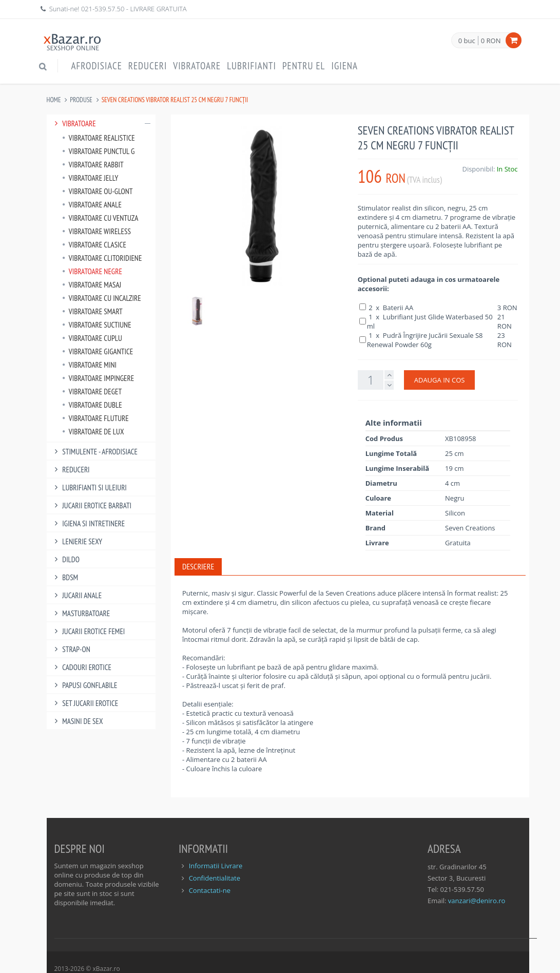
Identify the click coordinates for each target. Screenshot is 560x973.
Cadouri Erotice (82, 667)
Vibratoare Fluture (95, 418)
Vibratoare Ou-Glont (98, 191)
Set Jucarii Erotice (85, 703)
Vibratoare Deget (92, 392)
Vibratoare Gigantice (98, 351)
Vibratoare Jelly (90, 178)
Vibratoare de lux (93, 432)
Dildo (66, 559)
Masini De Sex (78, 721)
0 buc (467, 41)
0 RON (491, 41)
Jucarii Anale (77, 595)
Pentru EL (304, 66)
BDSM (65, 577)
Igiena (344, 66)
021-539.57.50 (103, 9)
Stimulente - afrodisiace (95, 452)
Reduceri (148, 66)
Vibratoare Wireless (96, 231)
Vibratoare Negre (92, 271)
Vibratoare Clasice (94, 245)
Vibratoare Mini (89, 365)
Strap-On (71, 649)
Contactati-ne (210, 890)
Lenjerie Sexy (77, 541)
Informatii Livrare (216, 866)
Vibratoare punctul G (99, 151)
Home (54, 100)
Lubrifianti (252, 66)
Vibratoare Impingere (98, 378)
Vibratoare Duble (92, 405)
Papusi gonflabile (85, 685)
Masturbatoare (81, 613)
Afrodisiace (97, 66)
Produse (81, 100)
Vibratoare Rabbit (93, 165)
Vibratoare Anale (92, 205)
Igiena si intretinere (89, 523)
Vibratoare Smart (92, 311)
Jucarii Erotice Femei (89, 631)
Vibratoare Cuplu (92, 338)
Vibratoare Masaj (92, 285)
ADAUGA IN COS (440, 380)
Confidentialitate (215, 878)
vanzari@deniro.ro (477, 901)
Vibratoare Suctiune (97, 325)
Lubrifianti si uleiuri (89, 488)
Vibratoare (197, 66)
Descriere (198, 566)
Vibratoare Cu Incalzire (102, 298)
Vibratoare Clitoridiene (102, 258)
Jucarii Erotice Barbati (92, 505)
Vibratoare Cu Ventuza (100, 218)
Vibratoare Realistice (99, 138)
